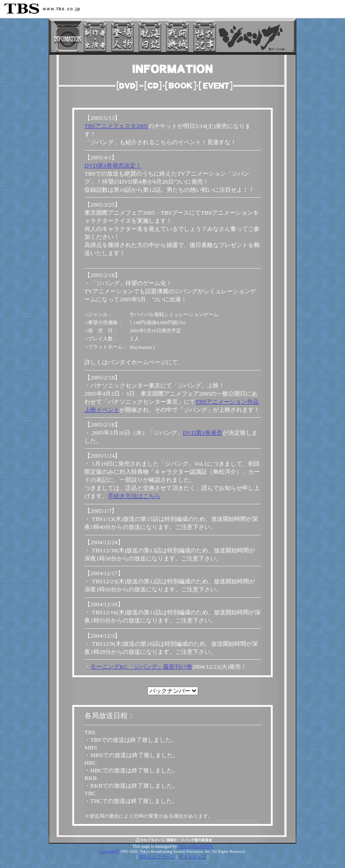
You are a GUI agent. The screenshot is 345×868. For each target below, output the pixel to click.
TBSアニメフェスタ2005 (116, 126)
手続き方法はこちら (134, 496)
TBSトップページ (157, 857)
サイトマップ (192, 857)
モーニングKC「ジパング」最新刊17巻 (141, 667)
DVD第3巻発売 (203, 433)
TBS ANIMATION (195, 846)
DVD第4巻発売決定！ (113, 165)
